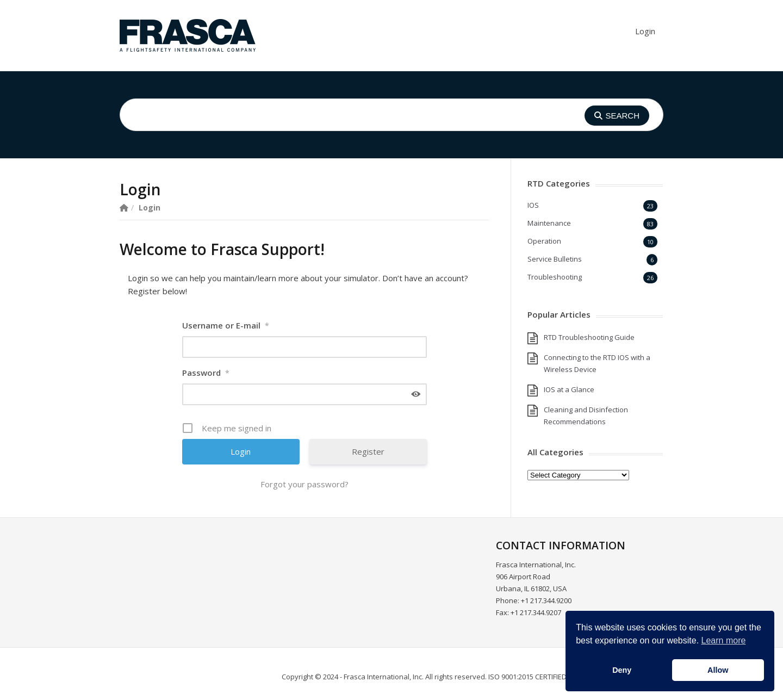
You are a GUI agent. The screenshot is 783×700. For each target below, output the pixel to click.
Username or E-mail (226, 325)
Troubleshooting (555, 277)
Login (645, 31)
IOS (533, 205)
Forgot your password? (304, 484)
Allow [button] (718, 670)
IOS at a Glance (569, 389)
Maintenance (549, 223)
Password (206, 373)
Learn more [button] (724, 640)
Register (368, 451)
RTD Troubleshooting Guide (589, 337)
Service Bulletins (555, 259)
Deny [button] (622, 670)
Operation (544, 241)
